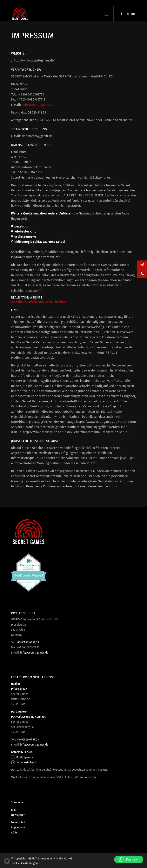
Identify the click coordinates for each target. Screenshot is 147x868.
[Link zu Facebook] (121, 14)
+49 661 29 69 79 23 (28, 642)
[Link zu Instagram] (127, 14)
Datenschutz (19, 822)
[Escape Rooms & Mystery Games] (61, 14)
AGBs (14, 833)
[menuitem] (107, 14)
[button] (7, 861)
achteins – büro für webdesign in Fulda (39, 302)
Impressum (18, 828)
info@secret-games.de (38, 105)
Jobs (14, 810)
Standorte (17, 802)
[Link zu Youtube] (133, 14)
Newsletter (18, 815)
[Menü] (107, 14)
